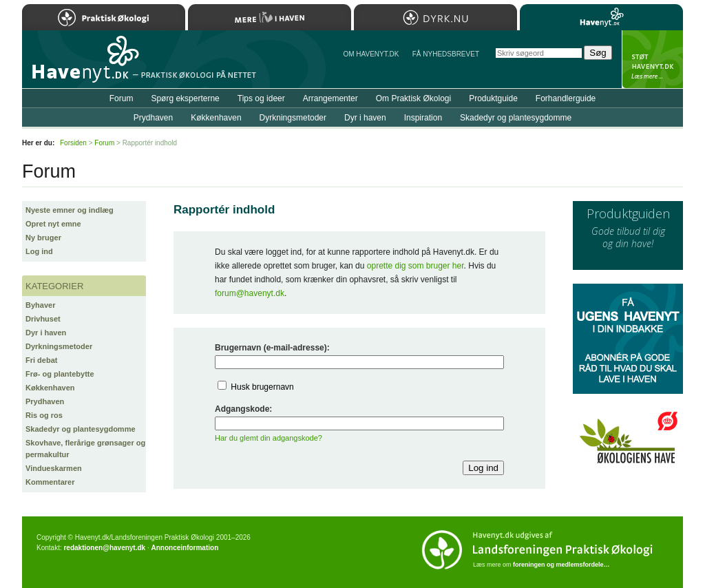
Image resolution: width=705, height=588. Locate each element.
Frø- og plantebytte (60, 374)
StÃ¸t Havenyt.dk (652, 59)
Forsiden (73, 143)
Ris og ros (44, 415)
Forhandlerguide (566, 98)
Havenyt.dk (601, 17)
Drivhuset (43, 319)
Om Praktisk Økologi (413, 98)
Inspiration (423, 118)
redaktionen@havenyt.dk (104, 548)
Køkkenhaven (50, 388)
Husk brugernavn (262, 387)
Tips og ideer (261, 98)
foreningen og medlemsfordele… (561, 565)
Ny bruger (43, 238)
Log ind (39, 251)
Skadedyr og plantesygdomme (81, 429)
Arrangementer (330, 98)
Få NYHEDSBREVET (446, 54)
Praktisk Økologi (104, 17)
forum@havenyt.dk (250, 293)
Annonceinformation (185, 548)
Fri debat (41, 360)
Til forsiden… (82, 65)
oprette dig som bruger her (415, 266)
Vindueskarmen (54, 468)
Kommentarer (50, 482)
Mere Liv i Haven (270, 17)
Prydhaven (45, 401)
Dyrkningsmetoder (59, 346)
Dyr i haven (46, 333)
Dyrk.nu (435, 17)
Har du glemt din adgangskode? (269, 438)
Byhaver (40, 305)
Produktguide (493, 98)
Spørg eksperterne (185, 98)
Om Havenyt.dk (371, 54)
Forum (122, 98)
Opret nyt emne (53, 224)
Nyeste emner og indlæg (70, 210)
